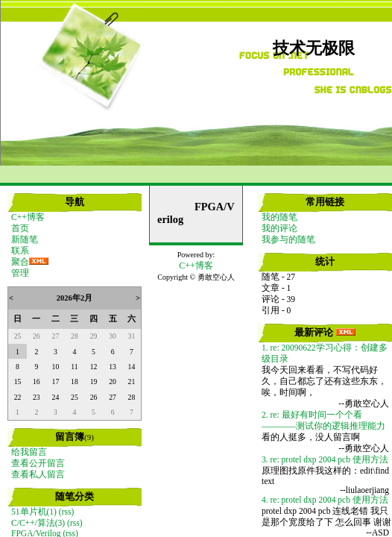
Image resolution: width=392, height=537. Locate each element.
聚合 (20, 262)
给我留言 (29, 452)
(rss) (66, 512)
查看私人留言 (38, 474)
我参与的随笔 (288, 239)
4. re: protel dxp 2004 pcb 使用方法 (325, 500)
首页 (20, 228)
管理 (20, 273)
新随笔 (25, 239)
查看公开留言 (38, 463)
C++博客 (28, 217)
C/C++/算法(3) (38, 523)
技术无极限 (314, 48)
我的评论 (279, 228)
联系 (20, 251)
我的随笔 (279, 217)
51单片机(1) (34, 512)
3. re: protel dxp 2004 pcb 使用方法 (325, 459)
